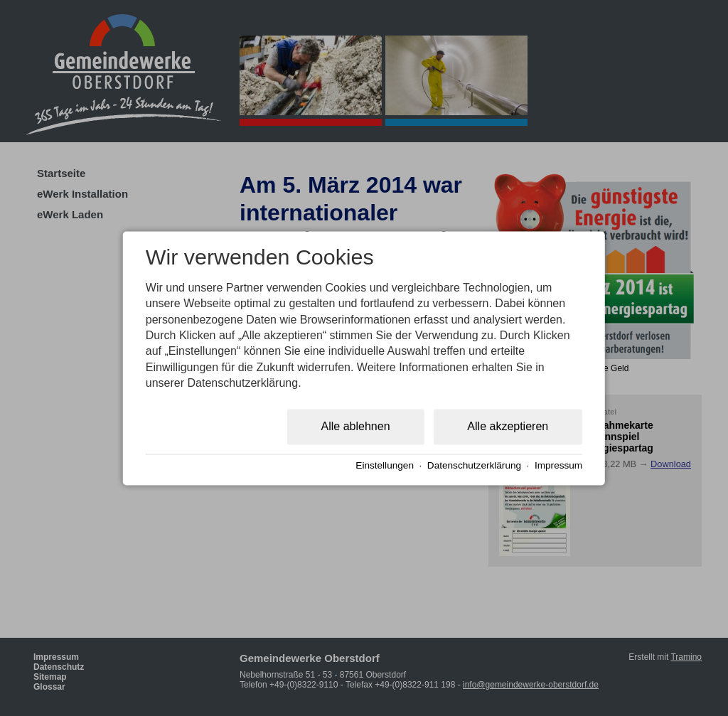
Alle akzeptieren (508, 426)
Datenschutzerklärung (474, 466)
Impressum (558, 466)
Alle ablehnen (356, 426)
